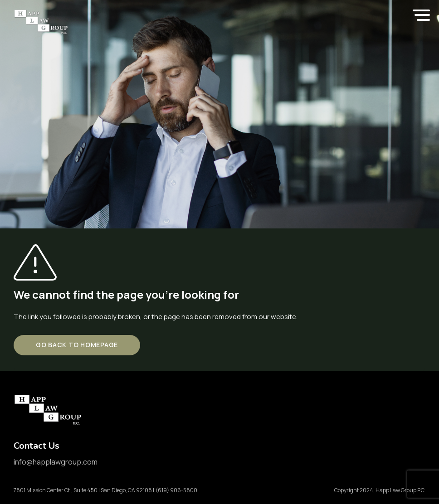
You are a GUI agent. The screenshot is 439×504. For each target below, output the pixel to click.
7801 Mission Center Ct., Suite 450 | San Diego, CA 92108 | (84, 490)
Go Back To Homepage (77, 345)
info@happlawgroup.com (56, 462)
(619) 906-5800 (176, 490)
